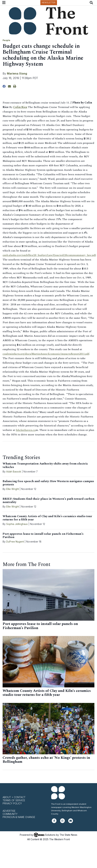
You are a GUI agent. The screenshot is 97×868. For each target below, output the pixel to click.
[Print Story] (15, 86)
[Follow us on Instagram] (62, 822)
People (6, 40)
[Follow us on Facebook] (54, 822)
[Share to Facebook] (4, 86)
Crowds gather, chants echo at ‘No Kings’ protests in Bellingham (46, 760)
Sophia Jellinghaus (17, 524)
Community (10, 814)
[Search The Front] (92, 3)
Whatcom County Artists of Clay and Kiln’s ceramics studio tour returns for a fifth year (47, 518)
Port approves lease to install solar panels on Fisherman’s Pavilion (43, 536)
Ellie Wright (13, 489)
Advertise (9, 811)
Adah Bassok (14, 472)
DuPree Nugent (15, 542)
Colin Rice (20, 107)
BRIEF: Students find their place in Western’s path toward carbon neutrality (48, 500)
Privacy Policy (12, 803)
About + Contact (14, 797)
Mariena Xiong (17, 73)
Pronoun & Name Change (19, 817)
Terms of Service (14, 800)
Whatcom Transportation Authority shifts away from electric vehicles (45, 465)
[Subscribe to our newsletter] (71, 822)
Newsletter (49, 3)
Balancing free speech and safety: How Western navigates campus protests (48, 483)
